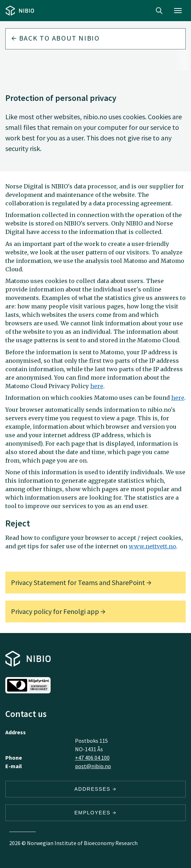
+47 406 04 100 (92, 758)
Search (159, 11)
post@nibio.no (93, 766)
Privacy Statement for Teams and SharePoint (81, 582)
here (97, 386)
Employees (95, 813)
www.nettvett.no (152, 546)
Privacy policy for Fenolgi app (58, 611)
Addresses (95, 789)
